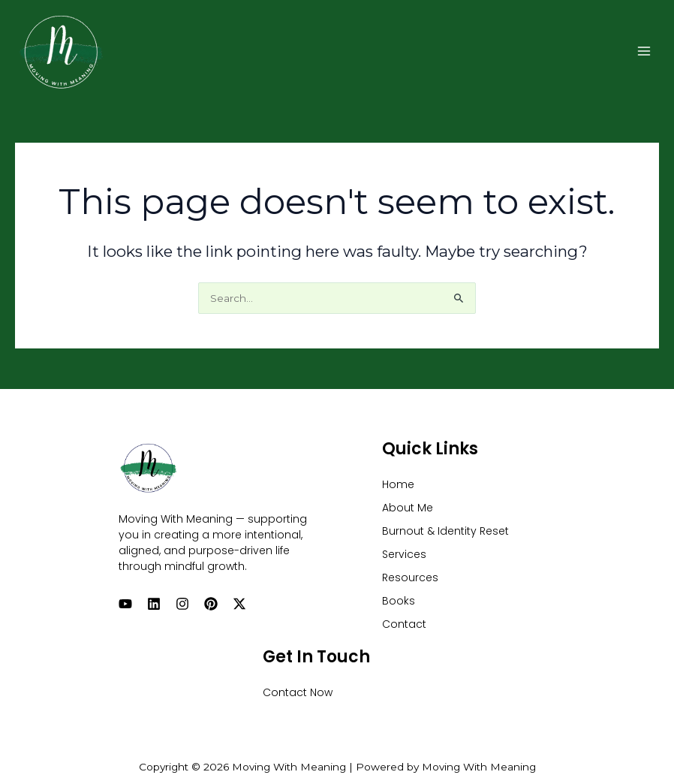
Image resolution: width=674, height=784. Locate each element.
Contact (404, 624)
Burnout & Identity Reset (445, 531)
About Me (408, 508)
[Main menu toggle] (644, 51)
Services (404, 554)
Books (399, 601)
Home (398, 484)
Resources (410, 577)
